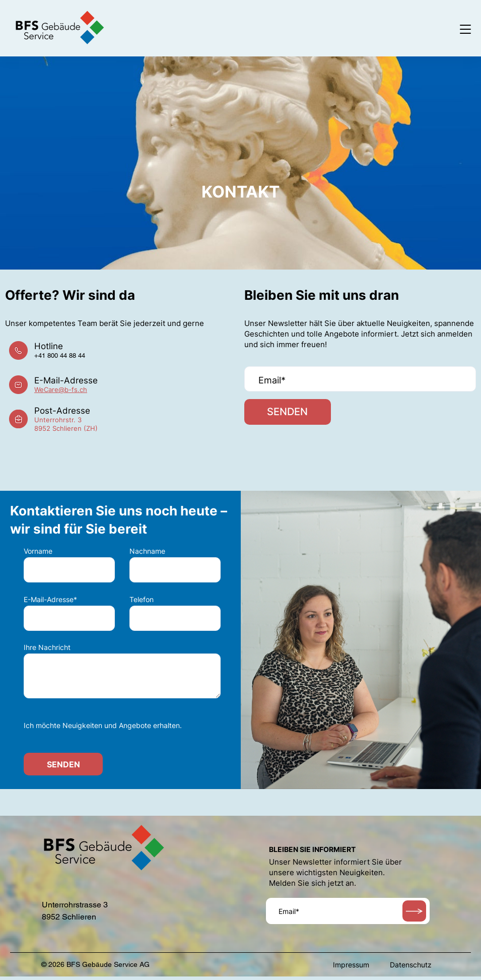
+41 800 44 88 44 (60, 357)
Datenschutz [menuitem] (411, 968)
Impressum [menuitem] (351, 968)
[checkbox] (122, 727)
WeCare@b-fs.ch (61, 391)
